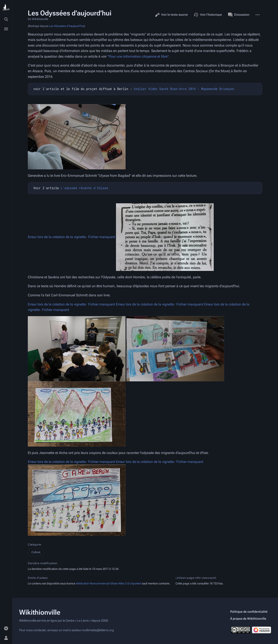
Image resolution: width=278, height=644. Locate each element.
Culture (36, 552)
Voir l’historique (208, 15)
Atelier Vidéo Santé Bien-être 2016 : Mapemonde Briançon (184, 89)
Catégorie (35, 545)
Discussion (239, 15)
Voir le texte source (171, 15)
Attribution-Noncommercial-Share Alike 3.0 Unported (109, 583)
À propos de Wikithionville (248, 619)
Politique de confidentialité (249, 612)
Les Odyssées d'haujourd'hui (66, 26)
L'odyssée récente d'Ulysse (84, 188)
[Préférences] (6, 628)
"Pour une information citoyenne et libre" (138, 56)
